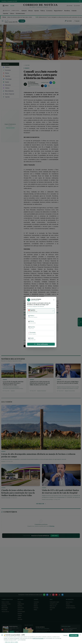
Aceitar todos (74, 635)
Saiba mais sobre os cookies (11, 642)
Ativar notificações (41, 344)
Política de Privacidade (38, 638)
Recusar (65, 635)
